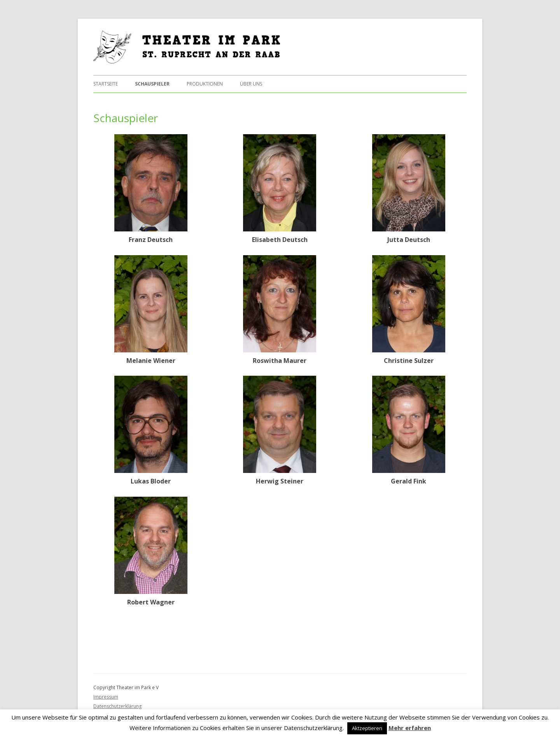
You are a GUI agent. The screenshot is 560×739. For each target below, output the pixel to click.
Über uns (251, 84)
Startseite (106, 84)
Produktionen (205, 84)
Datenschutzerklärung (117, 706)
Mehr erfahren (410, 728)
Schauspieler (152, 84)
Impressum (106, 697)
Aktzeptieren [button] (367, 728)
